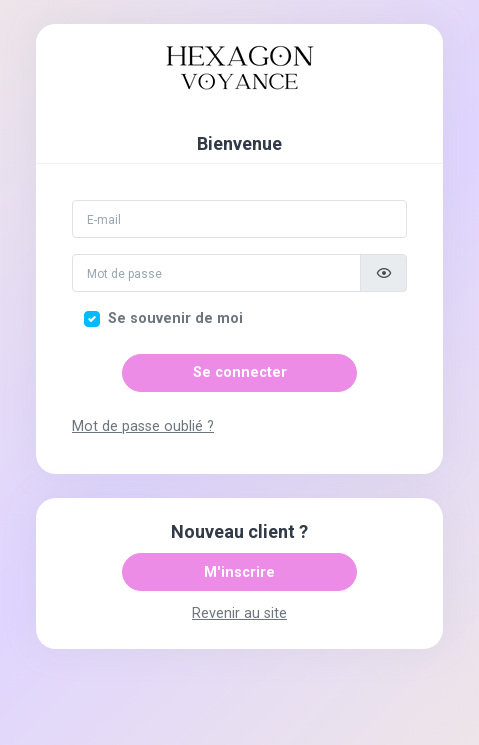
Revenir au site (239, 613)
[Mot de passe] (216, 273)
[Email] (239, 219)
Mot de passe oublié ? (143, 426)
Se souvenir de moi (175, 318)
